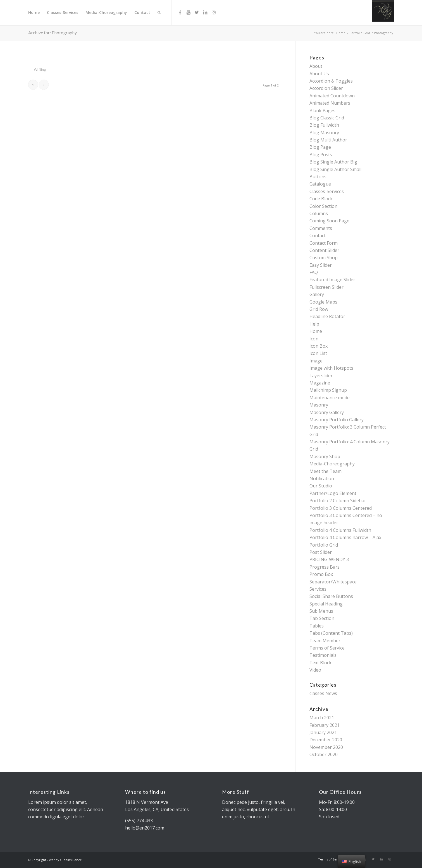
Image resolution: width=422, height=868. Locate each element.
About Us (319, 74)
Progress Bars (325, 567)
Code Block (321, 199)
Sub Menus (321, 611)
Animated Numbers (330, 103)
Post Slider (321, 552)
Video (315, 670)
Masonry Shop (325, 456)
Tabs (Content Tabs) (331, 633)
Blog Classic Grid (327, 118)
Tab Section (322, 618)
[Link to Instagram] (214, 12)
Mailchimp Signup (328, 390)
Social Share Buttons (331, 596)
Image (316, 361)
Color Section (323, 206)
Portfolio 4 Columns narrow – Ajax (345, 537)
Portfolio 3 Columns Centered (341, 508)
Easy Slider (321, 265)
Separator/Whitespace (333, 582)
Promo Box (321, 574)
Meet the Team (326, 471)
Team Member (325, 641)
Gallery (317, 294)
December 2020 (326, 740)
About (316, 66)
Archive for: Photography (53, 33)
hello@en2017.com (145, 828)
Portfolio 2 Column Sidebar (338, 501)
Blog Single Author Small (335, 169)
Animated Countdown (332, 96)
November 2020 (326, 747)
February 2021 (325, 725)
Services (318, 589)
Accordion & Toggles (331, 81)
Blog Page (320, 147)
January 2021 (323, 732)
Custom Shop (324, 258)
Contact (318, 235)
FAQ (314, 272)
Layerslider (321, 376)
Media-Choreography (332, 464)
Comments (321, 228)
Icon (314, 339)
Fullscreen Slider (326, 287)
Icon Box (319, 346)
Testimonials (323, 655)
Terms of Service (327, 648)
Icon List (318, 353)
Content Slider (324, 250)
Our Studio (321, 486)
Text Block (320, 663)
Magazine (320, 383)
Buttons (318, 177)
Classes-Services (327, 191)
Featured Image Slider (332, 280)
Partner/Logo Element (333, 493)
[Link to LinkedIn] (205, 12)
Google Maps (323, 302)
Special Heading (326, 604)
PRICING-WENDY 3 (329, 559)
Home (316, 331)
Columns (319, 213)
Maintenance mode (330, 398)
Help (314, 324)
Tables (317, 626)
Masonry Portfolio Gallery (337, 420)
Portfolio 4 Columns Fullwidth (340, 530)
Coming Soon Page (329, 221)
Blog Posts (321, 155)
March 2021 (322, 718)
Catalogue (320, 184)
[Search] (159, 13)
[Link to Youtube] (189, 12)
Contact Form (324, 243)
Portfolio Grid (324, 545)
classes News (323, 693)
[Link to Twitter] (197, 12)
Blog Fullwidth (324, 125)
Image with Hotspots (331, 368)
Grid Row (319, 309)
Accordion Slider (326, 88)
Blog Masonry (324, 133)
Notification (322, 479)
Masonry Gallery (327, 412)
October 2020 (324, 754)
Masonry (319, 405)
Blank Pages (322, 110)
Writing (40, 69)
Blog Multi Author (328, 140)
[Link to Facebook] (180, 12)
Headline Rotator (327, 316)
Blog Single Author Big (333, 162)
